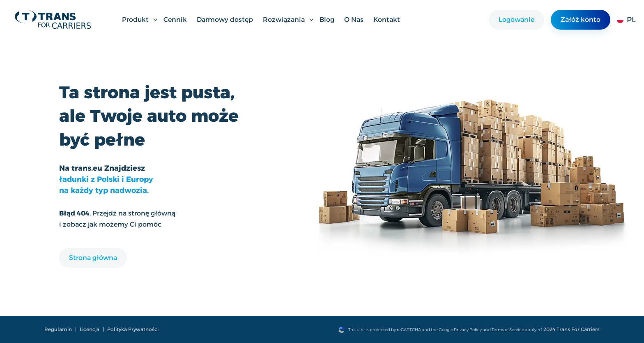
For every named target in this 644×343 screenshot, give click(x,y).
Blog (327, 20)
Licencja (90, 329)
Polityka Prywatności (133, 329)
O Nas (354, 20)
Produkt (140, 20)
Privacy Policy (468, 330)
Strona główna (93, 258)
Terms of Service (508, 330)
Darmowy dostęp (225, 20)
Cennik (175, 20)
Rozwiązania (289, 20)
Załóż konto (581, 20)
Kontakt (387, 20)
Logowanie (516, 20)
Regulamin (58, 329)
